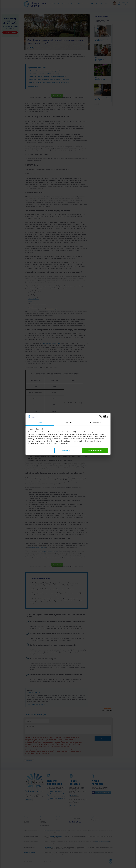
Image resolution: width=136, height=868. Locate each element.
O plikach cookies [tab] (96, 423)
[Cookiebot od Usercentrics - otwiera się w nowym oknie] (100, 417)
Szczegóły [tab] (68, 423)
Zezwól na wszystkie (95, 450)
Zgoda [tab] (40, 423)
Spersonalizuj (68, 450)
